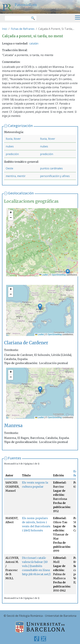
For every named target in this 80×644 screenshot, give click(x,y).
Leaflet (44, 275)
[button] (68, 272)
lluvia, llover (13, 139)
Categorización (20, 126)
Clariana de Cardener (26, 343)
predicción (12, 154)
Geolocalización (21, 193)
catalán (34, 43)
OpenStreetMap (59, 275)
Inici (5, 29)
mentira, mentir (16, 176)
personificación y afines (55, 176)
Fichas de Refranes (23, 29)
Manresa (13, 426)
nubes (10, 146)
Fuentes (15, 458)
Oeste (9, 168)
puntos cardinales (51, 168)
